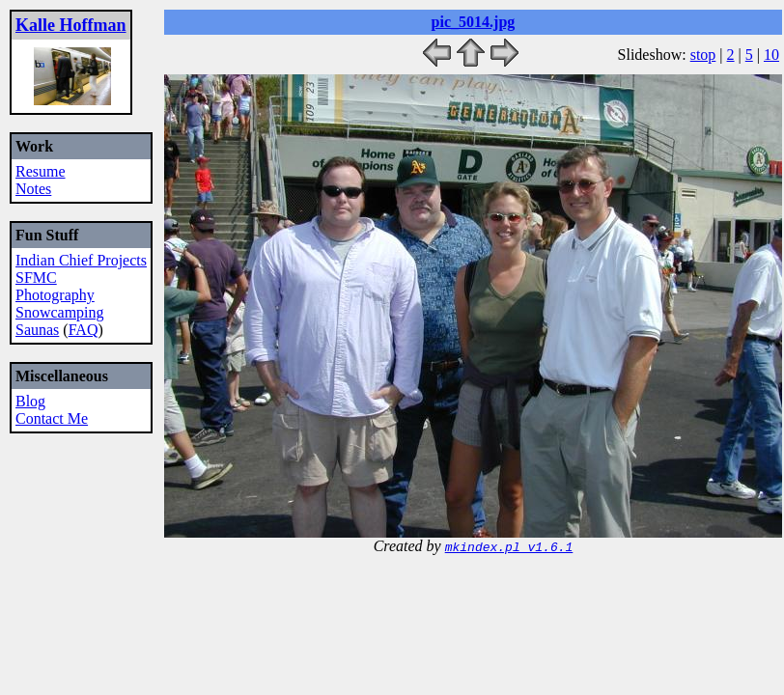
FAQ (84, 330)
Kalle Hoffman (71, 25)
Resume (41, 171)
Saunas (37, 330)
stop (703, 55)
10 (771, 55)
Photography (55, 295)
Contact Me (52, 418)
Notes (33, 189)
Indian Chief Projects (81, 260)
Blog (30, 401)
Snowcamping (60, 312)
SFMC (36, 278)
